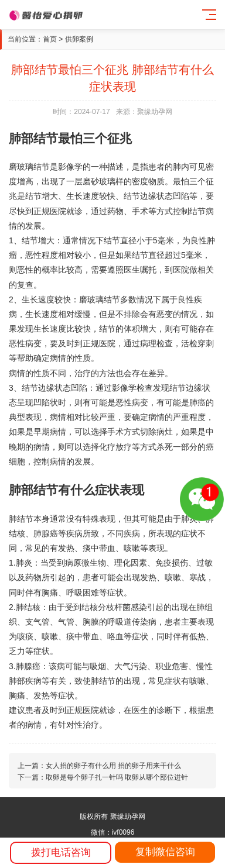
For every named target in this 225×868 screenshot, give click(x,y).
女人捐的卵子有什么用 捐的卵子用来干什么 (113, 766)
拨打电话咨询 (61, 852)
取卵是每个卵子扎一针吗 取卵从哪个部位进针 (117, 777)
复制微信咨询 (165, 852)
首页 (50, 39)
